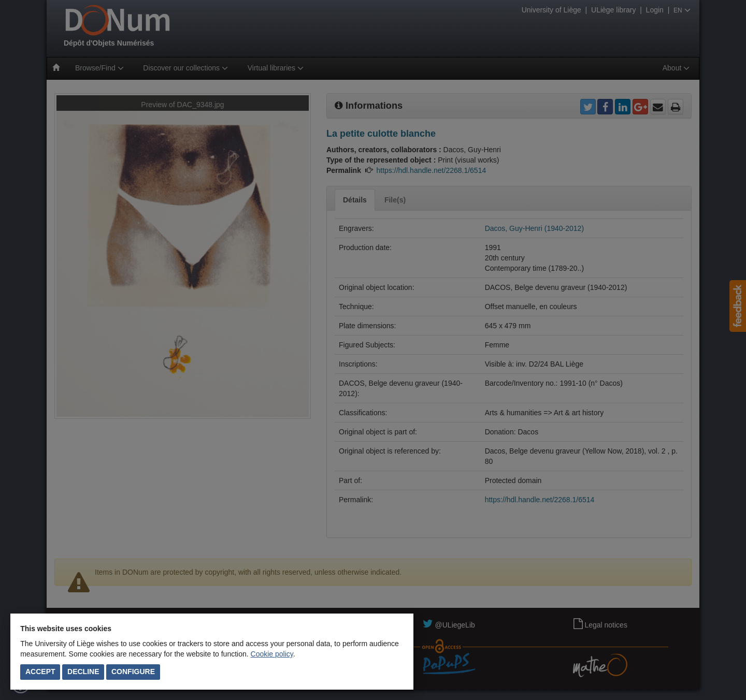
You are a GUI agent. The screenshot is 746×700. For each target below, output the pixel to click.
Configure (133, 672)
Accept (40, 672)
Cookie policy (272, 654)
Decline (83, 672)
